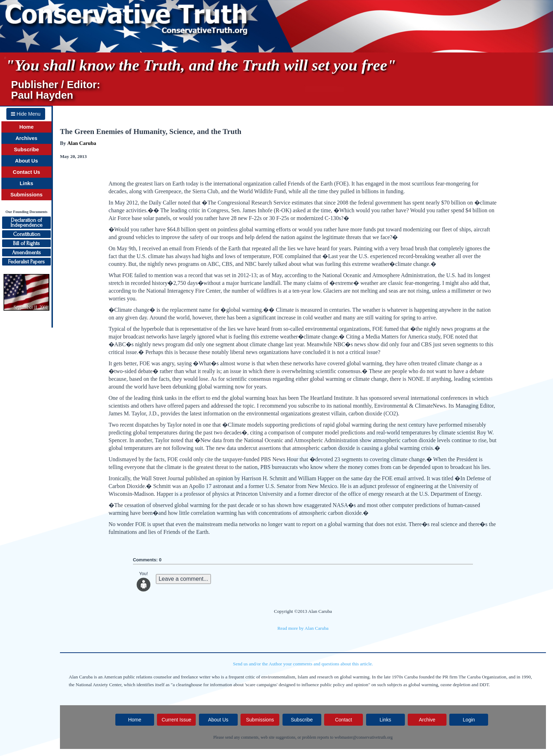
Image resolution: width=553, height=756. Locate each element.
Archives (26, 138)
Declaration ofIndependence (26, 222)
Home (27, 127)
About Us (26, 161)
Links (26, 183)
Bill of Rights (26, 243)
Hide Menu (26, 114)
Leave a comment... (184, 579)
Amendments (26, 252)
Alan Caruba (82, 143)
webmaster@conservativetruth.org (363, 737)
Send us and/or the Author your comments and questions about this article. (303, 664)
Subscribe (27, 150)
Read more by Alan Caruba (303, 628)
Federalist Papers (26, 262)
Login (469, 720)
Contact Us (26, 172)
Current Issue (176, 720)
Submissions (26, 195)
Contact (344, 720)
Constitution (27, 234)
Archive (427, 720)
